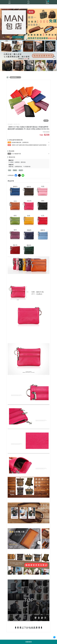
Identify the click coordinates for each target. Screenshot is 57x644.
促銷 (9, 145)
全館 (9, 142)
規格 (9, 154)
